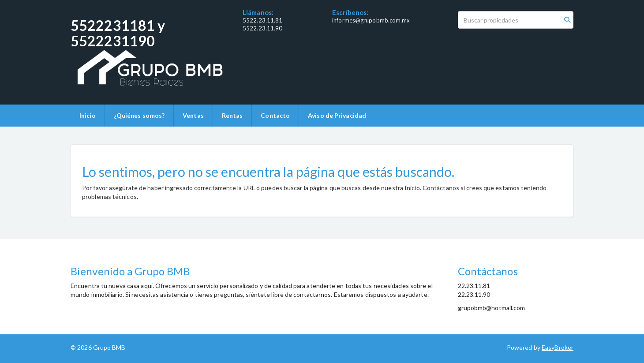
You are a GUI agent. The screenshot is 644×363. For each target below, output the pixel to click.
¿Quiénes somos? (139, 115)
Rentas (232, 115)
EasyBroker (558, 347)
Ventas (193, 115)
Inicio (88, 115)
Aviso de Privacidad (337, 115)
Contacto (275, 115)
